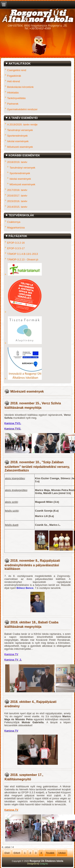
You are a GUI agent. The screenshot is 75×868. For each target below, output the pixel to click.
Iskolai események (18, 141)
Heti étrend (14, 81)
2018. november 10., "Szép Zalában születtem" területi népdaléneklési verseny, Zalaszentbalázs (37, 466)
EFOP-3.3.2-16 (16, 243)
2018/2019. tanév (17, 162)
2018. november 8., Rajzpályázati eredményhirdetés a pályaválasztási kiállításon (32, 565)
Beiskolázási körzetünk (20, 87)
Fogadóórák (14, 76)
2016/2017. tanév (17, 195)
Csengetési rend (17, 70)
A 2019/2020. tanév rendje (22, 124)
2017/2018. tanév (17, 190)
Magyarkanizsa (16, 227)
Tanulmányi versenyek (20, 130)
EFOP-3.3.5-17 (16, 248)
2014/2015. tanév (17, 207)
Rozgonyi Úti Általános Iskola (37, 16)
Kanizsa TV (11, 654)
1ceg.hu (44, 864)
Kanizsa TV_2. (13, 660)
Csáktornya (14, 222)
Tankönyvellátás (16, 98)
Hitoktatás (13, 92)
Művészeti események (20, 147)
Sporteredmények (17, 135)
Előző (17, 853)
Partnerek (13, 104)
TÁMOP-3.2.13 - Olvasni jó (23, 259)
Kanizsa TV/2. (13, 429)
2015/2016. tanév (17, 201)
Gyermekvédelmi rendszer (22, 109)
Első (7, 853)
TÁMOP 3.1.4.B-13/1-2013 (23, 254)
